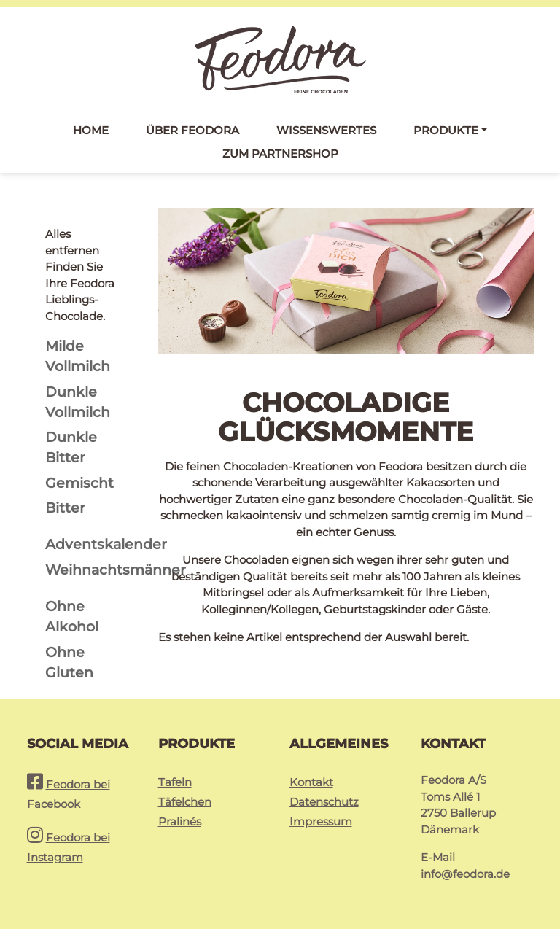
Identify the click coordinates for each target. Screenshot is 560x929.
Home (91, 130)
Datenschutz (324, 802)
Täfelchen (185, 802)
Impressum (321, 821)
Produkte (446, 130)
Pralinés (180, 821)
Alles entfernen (72, 242)
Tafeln (175, 782)
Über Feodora (192, 130)
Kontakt (311, 782)
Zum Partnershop (280, 153)
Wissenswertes (326, 130)
